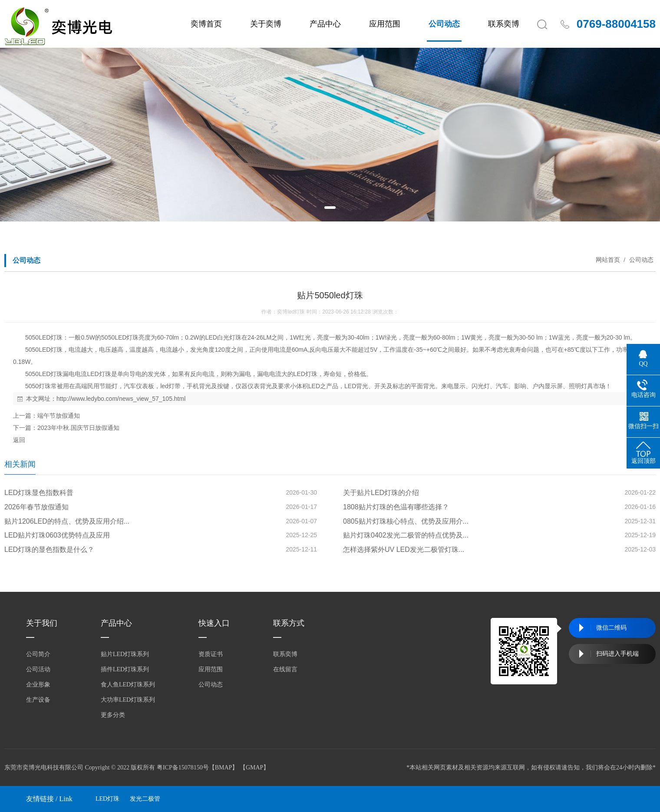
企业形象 (38, 685)
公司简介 (38, 654)
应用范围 (385, 24)
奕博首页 (206, 24)
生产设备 (38, 700)
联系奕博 (504, 24)
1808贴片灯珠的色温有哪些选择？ (396, 507)
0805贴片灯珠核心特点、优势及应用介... (406, 521)
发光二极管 (145, 799)
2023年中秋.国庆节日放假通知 (78, 428)
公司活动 (38, 669)
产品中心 (325, 24)
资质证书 (211, 654)
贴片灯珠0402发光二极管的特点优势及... (406, 535)
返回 (19, 440)
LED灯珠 (107, 799)
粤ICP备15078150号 (183, 767)
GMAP (254, 767)
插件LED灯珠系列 (125, 669)
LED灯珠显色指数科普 (39, 493)
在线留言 (285, 669)
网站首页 (608, 260)
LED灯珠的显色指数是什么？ (49, 550)
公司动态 (444, 24)
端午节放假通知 (59, 416)
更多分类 (113, 715)
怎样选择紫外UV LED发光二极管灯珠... (404, 550)
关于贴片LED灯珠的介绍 (381, 493)
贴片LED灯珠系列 (125, 654)
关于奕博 (266, 24)
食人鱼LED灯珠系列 (128, 685)
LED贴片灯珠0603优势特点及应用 (57, 535)
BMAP (224, 767)
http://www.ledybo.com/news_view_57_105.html (121, 399)
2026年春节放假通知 (36, 507)
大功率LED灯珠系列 (128, 700)
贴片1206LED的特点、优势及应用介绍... (67, 521)
